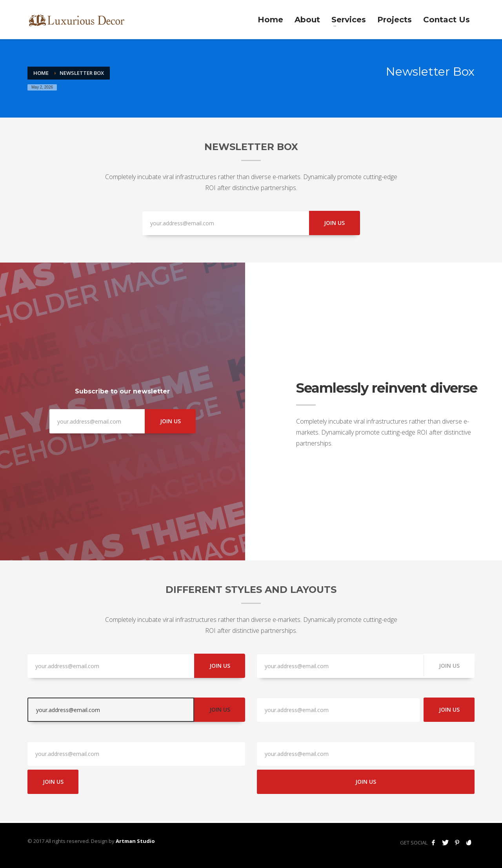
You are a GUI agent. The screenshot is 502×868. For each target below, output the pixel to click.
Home (41, 73)
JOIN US (334, 223)
